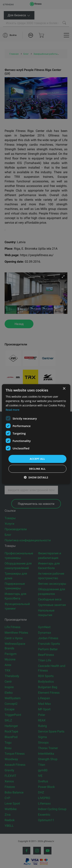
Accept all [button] (37, 459)
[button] (36, 477)
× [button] (64, 389)
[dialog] (36, 434)
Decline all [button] (37, 469)
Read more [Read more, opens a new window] (12, 410)
